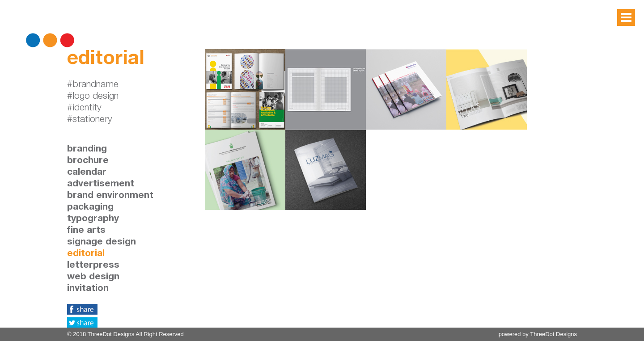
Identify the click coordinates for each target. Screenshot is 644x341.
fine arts (86, 231)
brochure (88, 161)
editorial (86, 254)
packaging (90, 208)
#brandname (93, 85)
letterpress (93, 266)
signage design (102, 242)
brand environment (110, 196)
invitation (88, 289)
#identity (84, 108)
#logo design (93, 97)
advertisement (101, 184)
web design (93, 277)
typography (93, 219)
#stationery (90, 120)
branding (87, 149)
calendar (87, 173)
